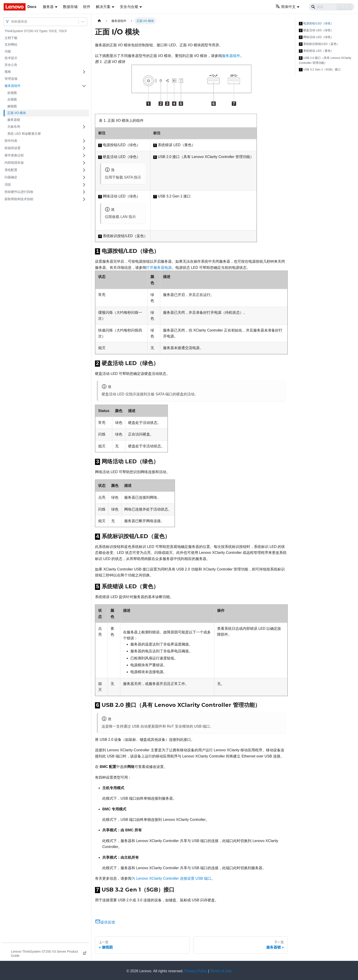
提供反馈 (105, 921)
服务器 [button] (48, 7)
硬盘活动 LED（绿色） (316, 30)
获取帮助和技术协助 (19, 199)
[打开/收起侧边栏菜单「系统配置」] (84, 170)
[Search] (332, 7)
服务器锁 (14, 120)
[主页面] (99, 21)
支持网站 (11, 44)
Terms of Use (221, 970)
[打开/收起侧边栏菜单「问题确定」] (84, 177)
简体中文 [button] (286, 7)
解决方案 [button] (103, 7)
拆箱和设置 (13, 148)
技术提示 (11, 58)
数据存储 (70, 7)
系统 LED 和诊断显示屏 (24, 134)
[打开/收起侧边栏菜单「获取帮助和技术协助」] (84, 199)
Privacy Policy (196, 970)
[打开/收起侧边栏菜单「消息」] (84, 185)
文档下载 (11, 38)
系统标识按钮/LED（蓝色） (319, 43)
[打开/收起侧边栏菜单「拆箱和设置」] (84, 148)
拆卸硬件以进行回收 (19, 192)
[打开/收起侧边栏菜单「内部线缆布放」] (84, 163)
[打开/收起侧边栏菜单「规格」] (84, 72)
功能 (8, 51)
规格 (8, 72)
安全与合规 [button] (129, 7)
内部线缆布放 (14, 163)
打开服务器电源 (159, 267)
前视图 (12, 93)
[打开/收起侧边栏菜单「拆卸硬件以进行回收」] (84, 192)
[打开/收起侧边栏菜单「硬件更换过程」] (84, 156)
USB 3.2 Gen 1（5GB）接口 (320, 68)
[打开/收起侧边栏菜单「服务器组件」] (84, 86)
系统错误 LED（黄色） (316, 50)
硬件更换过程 (14, 155)
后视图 (12, 99)
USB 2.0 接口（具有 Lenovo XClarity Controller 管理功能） (325, 59)
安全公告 (11, 65)
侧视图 (12, 106)
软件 (87, 7)
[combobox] (12, 22)
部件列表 (11, 141)
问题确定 (11, 177)
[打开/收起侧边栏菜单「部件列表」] (84, 141)
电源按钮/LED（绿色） (316, 23)
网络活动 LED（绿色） (316, 36)
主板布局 (14, 127)
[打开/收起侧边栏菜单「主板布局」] (84, 127)
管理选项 (11, 79)
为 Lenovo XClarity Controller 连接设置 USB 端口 (171, 877)
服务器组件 (13, 86)
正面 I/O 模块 (17, 113)
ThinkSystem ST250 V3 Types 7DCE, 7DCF (36, 31)
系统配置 (11, 170)
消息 (8, 184)
